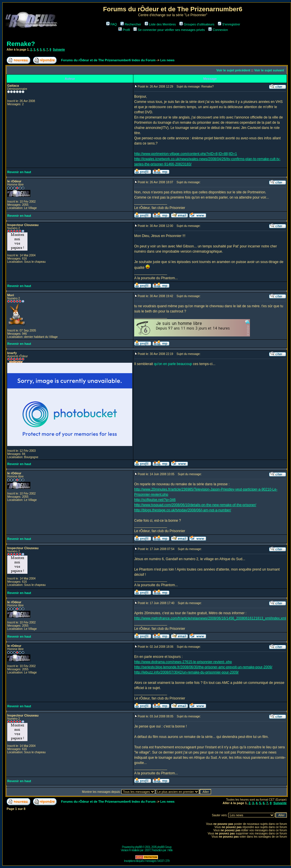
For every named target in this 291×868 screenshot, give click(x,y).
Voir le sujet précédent (233, 70)
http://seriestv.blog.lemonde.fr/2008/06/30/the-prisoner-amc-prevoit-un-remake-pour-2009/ (203, 667)
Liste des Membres (160, 24)
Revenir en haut (19, 172)
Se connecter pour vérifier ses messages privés (169, 30)
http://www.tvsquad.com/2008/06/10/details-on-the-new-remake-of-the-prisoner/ (195, 505)
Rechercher (131, 24)
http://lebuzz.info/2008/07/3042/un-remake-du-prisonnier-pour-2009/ (186, 672)
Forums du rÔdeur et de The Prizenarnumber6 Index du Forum (108, 60)
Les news (167, 60)
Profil (124, 30)
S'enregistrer (229, 24)
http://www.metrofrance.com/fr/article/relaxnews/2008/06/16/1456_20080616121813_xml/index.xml (210, 618)
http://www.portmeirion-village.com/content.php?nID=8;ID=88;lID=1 (186, 154)
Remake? (21, 44)
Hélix (170, 850)
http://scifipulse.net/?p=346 (155, 500)
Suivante (59, 50)
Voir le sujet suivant (269, 70)
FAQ (112, 24)
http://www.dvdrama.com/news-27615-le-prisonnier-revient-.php (183, 662)
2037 (148, 850)
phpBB (138, 847)
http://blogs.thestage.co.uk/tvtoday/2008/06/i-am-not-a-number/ (183, 510)
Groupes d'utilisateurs (197, 24)
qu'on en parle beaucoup (173, 364)
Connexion (218, 30)
